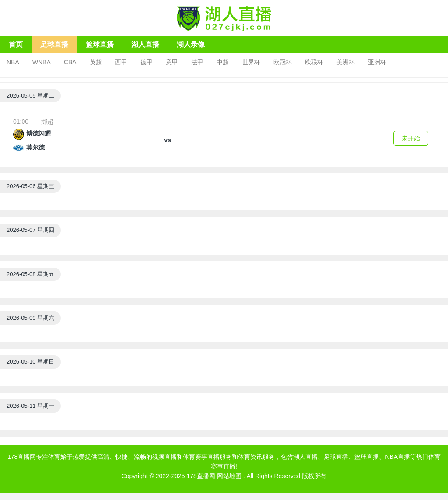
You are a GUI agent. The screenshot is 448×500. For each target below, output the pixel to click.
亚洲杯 (377, 62)
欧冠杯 (283, 62)
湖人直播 (145, 44)
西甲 (121, 62)
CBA (70, 62)
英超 (96, 62)
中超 (223, 62)
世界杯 (251, 62)
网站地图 (229, 476)
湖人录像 (191, 44)
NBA (13, 62)
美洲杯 (346, 62)
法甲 (197, 62)
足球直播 (54, 44)
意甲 (172, 62)
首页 (16, 44)
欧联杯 (314, 62)
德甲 (147, 62)
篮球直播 (100, 44)
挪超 (47, 122)
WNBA (42, 62)
